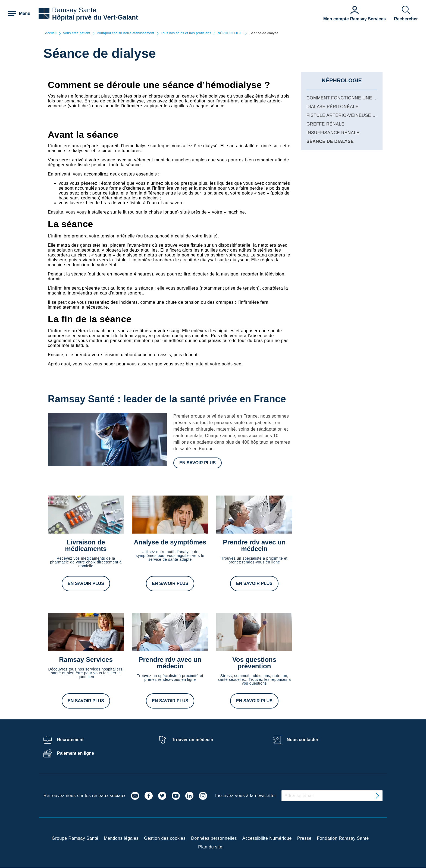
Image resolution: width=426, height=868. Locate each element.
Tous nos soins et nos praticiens (186, 33)
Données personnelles (214, 838)
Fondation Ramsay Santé (343, 838)
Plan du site (210, 847)
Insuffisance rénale (333, 133)
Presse (304, 838)
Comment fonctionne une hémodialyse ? (358, 98)
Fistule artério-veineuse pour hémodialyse (363, 115)
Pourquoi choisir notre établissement (125, 33)
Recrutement (70, 740)
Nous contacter (302, 740)
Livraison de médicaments (86, 545)
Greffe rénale (325, 124)
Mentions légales (121, 838)
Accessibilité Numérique (267, 838)
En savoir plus (198, 463)
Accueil (51, 33)
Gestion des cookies (165, 838)
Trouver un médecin (193, 740)
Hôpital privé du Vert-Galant (95, 17)
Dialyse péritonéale (333, 107)
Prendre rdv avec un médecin (254, 545)
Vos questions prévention (254, 663)
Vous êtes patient (77, 33)
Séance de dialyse (330, 141)
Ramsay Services (86, 659)
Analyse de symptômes (170, 542)
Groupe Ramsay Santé (75, 838)
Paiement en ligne (76, 753)
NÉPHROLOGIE (230, 33)
